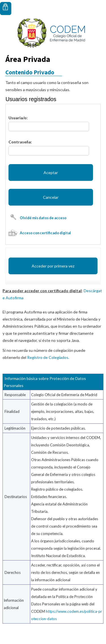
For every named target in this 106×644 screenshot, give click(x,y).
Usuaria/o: (18, 118)
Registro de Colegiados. (48, 357)
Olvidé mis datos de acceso (43, 218)
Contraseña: (20, 142)
